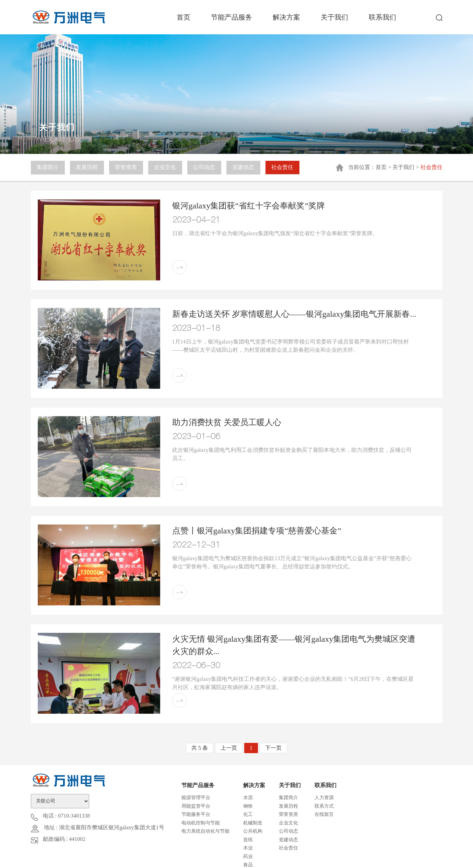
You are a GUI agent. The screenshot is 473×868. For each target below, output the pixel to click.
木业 (248, 848)
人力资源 (324, 798)
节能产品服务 (232, 17)
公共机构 (253, 831)
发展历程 (87, 167)
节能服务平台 (196, 814)
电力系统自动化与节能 (205, 831)
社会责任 (285, 167)
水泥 (248, 798)
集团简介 (48, 167)
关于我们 (334, 17)
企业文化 (166, 167)
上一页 (229, 748)
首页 (184, 17)
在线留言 (324, 814)
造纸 (248, 840)
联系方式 (324, 806)
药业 (248, 857)
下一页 (273, 748)
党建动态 (245, 167)
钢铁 (248, 806)
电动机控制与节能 (201, 823)
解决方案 (286, 17)
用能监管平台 (196, 806)
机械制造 (253, 823)
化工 (248, 814)
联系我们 (382, 17)
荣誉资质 (127, 167)
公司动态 (206, 167)
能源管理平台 (196, 798)
